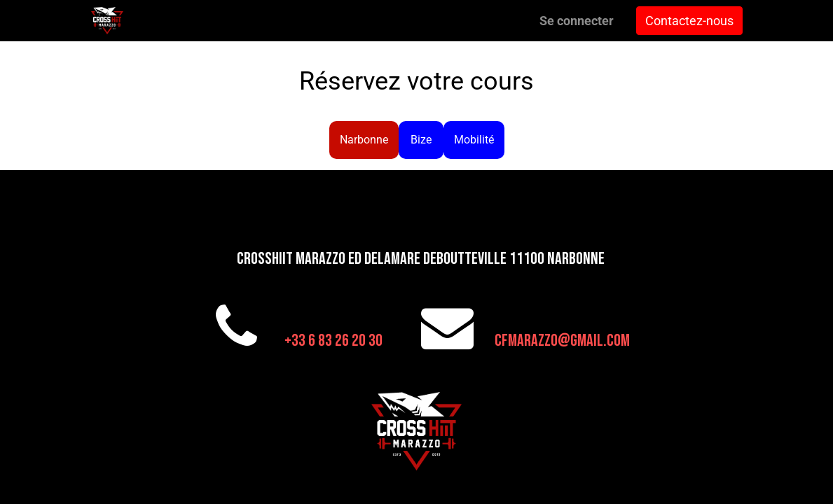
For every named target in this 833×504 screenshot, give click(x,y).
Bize (421, 140)
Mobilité (474, 140)
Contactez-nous (689, 21)
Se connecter (577, 21)
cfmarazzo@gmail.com (562, 341)
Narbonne (364, 140)
